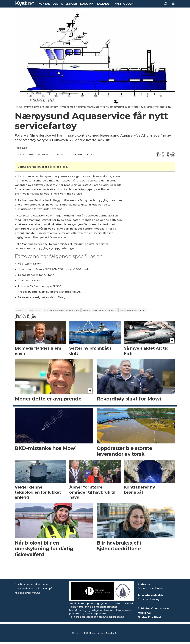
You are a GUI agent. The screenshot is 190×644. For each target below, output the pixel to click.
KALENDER (104, 4)
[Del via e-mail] (173, 155)
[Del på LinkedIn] (168, 155)
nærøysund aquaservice (100, 310)
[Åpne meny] (173, 4)
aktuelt (35, 310)
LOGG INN (87, 4)
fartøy (21, 310)
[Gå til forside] (25, 4)
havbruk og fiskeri (133, 310)
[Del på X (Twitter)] (163, 155)
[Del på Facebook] (158, 155)
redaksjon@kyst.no (28, 593)
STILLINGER (69, 4)
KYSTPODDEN (124, 4)
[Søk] (166, 4)
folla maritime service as (62, 310)
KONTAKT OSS (48, 4)
